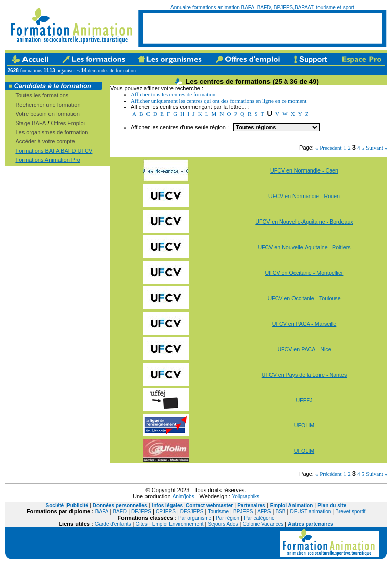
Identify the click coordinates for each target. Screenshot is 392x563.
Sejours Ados (223, 524)
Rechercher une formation (48, 105)
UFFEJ (304, 400)
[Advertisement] (262, 28)
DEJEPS (141, 512)
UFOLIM (304, 425)
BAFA (102, 512)
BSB (280, 512)
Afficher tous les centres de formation (173, 94)
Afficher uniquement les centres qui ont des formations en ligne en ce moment (218, 101)
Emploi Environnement (178, 524)
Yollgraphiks (246, 496)
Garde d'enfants (113, 524)
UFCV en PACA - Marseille (304, 324)
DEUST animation (310, 512)
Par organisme (195, 518)
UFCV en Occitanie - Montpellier (304, 273)
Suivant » (377, 148)
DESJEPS (192, 512)
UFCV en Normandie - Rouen (304, 196)
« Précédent (329, 148)
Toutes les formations (42, 95)
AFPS (264, 512)
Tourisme (218, 512)
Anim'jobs (183, 496)
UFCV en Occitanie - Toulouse (304, 298)
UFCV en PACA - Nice (304, 349)
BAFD (120, 512)
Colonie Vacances (263, 524)
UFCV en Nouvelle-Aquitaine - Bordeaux (304, 222)
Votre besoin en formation (47, 114)
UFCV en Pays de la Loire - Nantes (304, 375)
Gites (142, 524)
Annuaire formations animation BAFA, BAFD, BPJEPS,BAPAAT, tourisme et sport (262, 7)
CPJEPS (166, 512)
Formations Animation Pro (48, 160)
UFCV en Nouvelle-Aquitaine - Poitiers (304, 247)
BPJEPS (243, 512)
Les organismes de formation (52, 132)
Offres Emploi (68, 123)
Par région (228, 518)
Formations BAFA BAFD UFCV (54, 151)
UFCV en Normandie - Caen (304, 170)
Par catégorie (259, 518)
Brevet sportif (350, 512)
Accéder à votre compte (45, 141)
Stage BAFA (31, 123)
